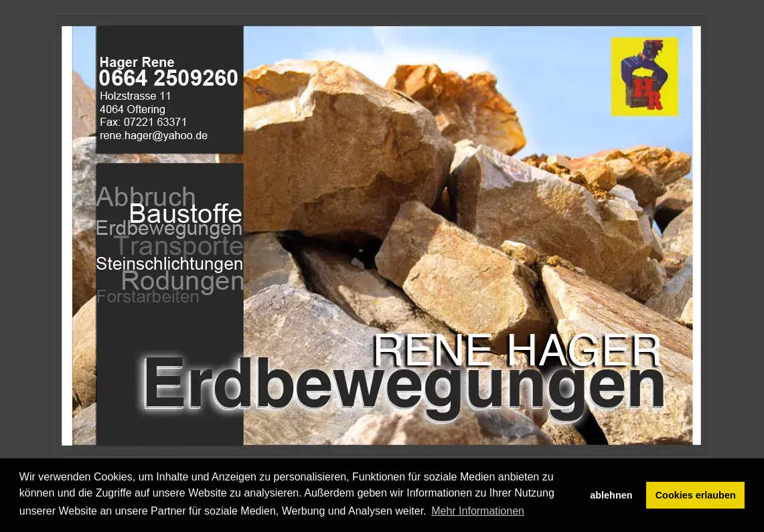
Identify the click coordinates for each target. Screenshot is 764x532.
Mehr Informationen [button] (478, 511)
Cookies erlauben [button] (696, 495)
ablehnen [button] (611, 495)
